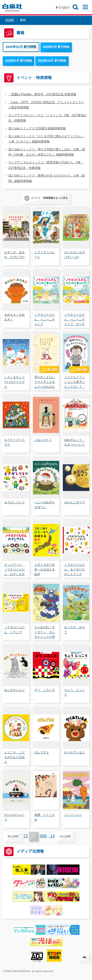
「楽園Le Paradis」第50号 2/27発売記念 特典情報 (42, 94)
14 (53, 836)
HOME (10, 20)
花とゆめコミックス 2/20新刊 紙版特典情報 (37, 128)
